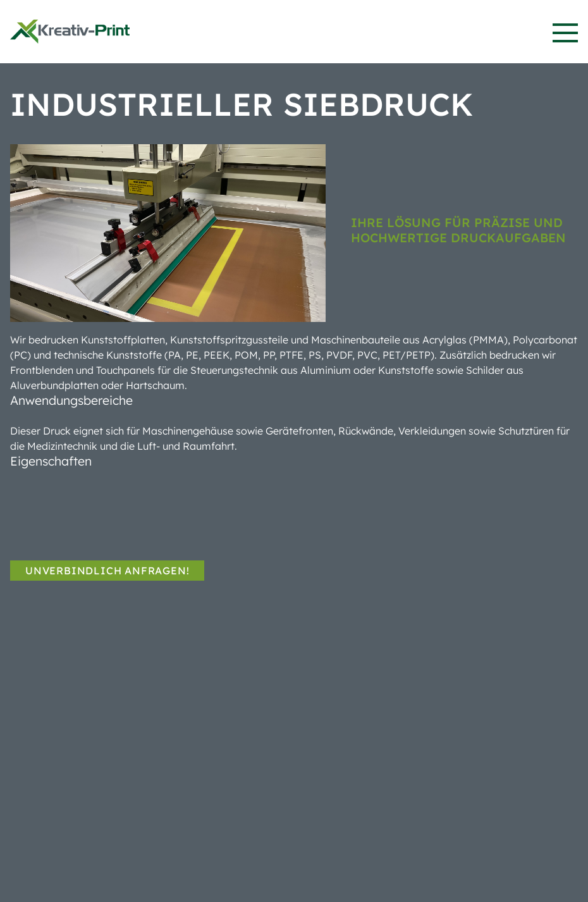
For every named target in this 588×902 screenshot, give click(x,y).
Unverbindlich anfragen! (107, 571)
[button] (565, 33)
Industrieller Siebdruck (242, 104)
